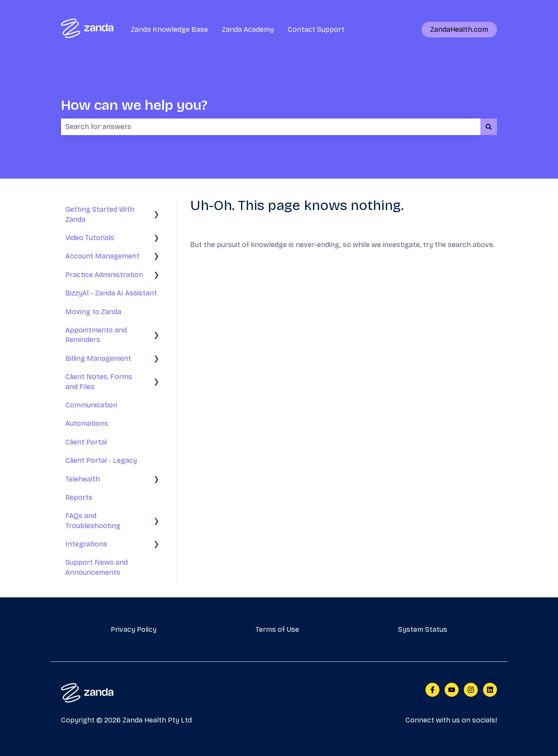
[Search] (489, 127)
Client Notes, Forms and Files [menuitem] (99, 381)
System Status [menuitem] (423, 629)
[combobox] (271, 127)
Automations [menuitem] (87, 423)
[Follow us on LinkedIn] (490, 690)
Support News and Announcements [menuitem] (97, 567)
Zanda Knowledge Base (169, 29)
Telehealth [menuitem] (83, 479)
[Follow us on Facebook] (432, 690)
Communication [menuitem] (91, 405)
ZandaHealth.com (459, 29)
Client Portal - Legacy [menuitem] (101, 460)
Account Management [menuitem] (102, 256)
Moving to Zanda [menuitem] (93, 312)
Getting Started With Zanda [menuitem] (100, 214)
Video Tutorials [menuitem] (90, 238)
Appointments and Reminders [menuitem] (96, 335)
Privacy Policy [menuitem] (134, 629)
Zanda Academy (248, 29)
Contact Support (316, 29)
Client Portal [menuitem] (86, 442)
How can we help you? (134, 105)
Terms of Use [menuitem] (277, 629)
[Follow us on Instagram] (471, 690)
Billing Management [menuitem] (98, 358)
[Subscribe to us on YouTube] (452, 690)
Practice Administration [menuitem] (104, 275)
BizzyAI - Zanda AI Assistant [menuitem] (111, 293)
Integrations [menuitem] (86, 544)
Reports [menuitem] (79, 497)
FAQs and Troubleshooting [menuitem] (93, 520)
